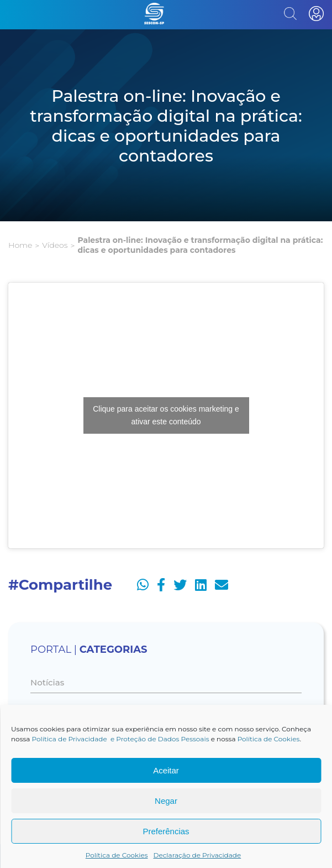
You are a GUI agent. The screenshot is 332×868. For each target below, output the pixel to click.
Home (20, 245)
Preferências (166, 831)
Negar (166, 801)
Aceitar (166, 770)
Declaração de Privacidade (197, 855)
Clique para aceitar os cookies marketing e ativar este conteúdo (166, 415)
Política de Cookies (269, 739)
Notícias (47, 682)
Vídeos (55, 245)
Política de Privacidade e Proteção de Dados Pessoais (121, 739)
